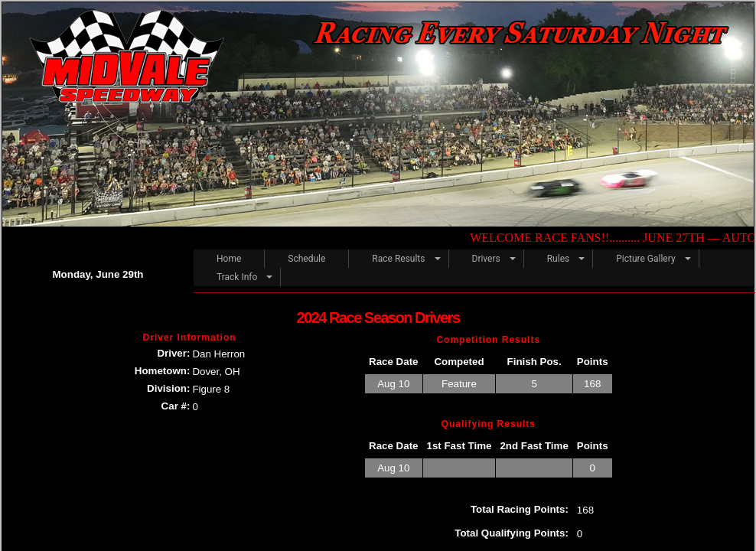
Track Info (237, 277)
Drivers (486, 259)
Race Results (398, 259)
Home (229, 259)
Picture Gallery (645, 259)
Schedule (306, 259)
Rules (558, 259)
